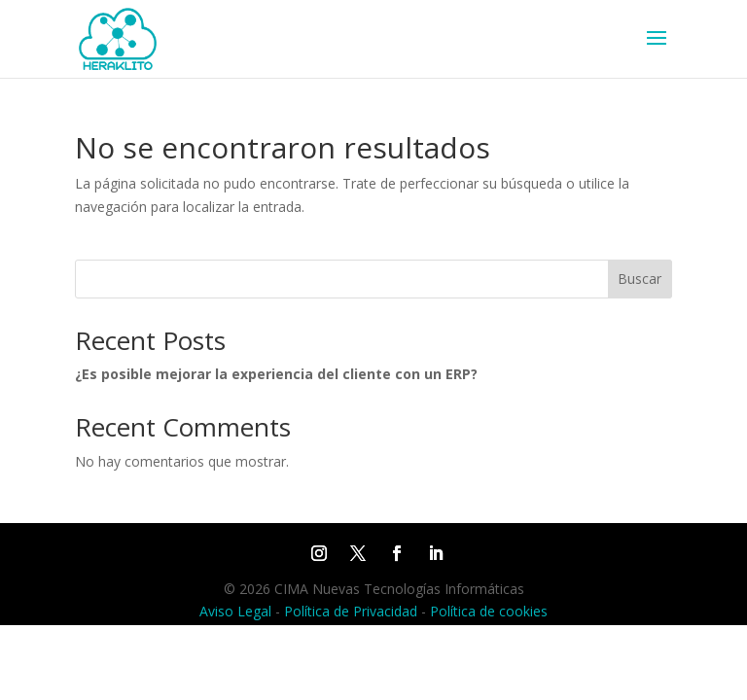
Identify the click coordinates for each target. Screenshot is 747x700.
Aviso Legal (235, 611)
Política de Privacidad (351, 611)
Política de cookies (489, 611)
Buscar (640, 279)
